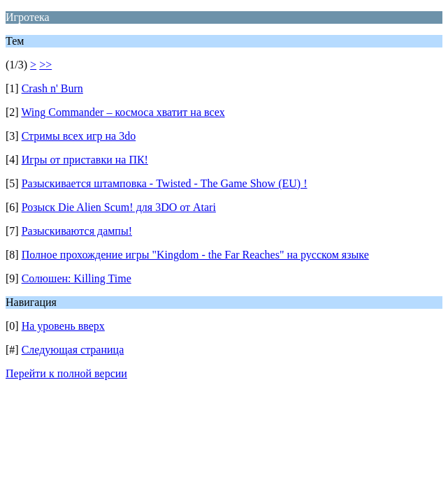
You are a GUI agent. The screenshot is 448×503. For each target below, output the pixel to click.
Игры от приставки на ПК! (85, 160)
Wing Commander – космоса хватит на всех (123, 112)
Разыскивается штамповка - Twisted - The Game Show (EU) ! (165, 183)
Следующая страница (73, 350)
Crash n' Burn (52, 88)
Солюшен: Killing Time (77, 278)
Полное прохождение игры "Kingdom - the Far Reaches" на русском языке (195, 255)
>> (45, 65)
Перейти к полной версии (66, 373)
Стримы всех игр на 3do (79, 136)
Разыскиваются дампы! (77, 231)
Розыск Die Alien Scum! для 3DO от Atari (119, 207)
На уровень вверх (63, 326)
